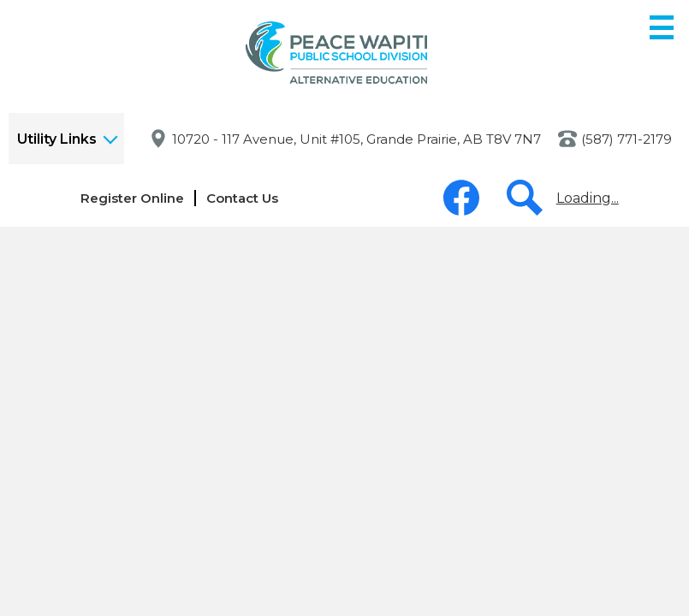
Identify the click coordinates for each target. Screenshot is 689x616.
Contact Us (242, 198)
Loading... (588, 198)
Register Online (132, 198)
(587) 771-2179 (627, 139)
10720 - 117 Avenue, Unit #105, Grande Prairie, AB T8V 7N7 (356, 139)
